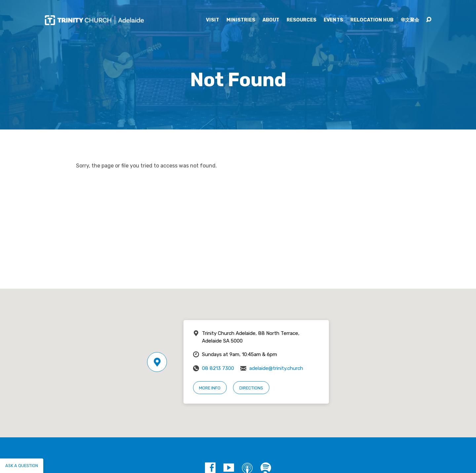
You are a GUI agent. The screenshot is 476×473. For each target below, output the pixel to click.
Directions (251, 388)
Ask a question (22, 466)
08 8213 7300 (218, 368)
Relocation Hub (372, 20)
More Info (210, 388)
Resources (301, 20)
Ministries (241, 20)
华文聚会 (410, 20)
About (271, 20)
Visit (213, 20)
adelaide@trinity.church (276, 368)
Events (333, 20)
